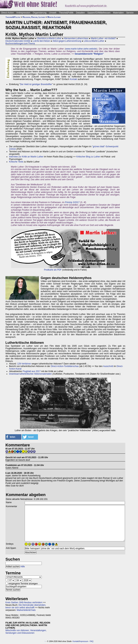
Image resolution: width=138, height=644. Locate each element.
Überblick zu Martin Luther (49, 38)
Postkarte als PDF (53, 270)
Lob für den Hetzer (41, 41)
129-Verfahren (24, 364)
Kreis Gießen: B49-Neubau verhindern (24, 602)
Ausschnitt (108, 366)
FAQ (92, 641)
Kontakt (73, 79)
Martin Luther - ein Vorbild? (103, 38)
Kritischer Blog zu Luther (88, 157)
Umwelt (53, 13)
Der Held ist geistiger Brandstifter (36, 84)
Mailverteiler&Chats (26, 610)
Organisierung (39, 13)
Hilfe (23, 567)
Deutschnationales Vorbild (18, 41)
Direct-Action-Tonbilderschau (65, 366)
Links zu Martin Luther (94, 41)
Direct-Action (8, 13)
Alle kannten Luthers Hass (76, 38)
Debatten (81, 13)
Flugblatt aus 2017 (32, 371)
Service (130, 13)
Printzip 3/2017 (72, 202)
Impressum (84, 641)
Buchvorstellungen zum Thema (20, 44)
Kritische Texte (16, 162)
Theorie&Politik (66, 13)
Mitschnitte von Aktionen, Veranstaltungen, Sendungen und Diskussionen (26, 632)
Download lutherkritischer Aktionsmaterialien (30, 374)
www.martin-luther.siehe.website (81, 49)
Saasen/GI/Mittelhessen (99, 13)
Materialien (118, 13)
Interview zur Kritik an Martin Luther (26, 157)
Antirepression (23, 13)
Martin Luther (54, 17)
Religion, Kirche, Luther (34, 17)
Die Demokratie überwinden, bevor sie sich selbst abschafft (26, 606)
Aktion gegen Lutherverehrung (67, 41)
